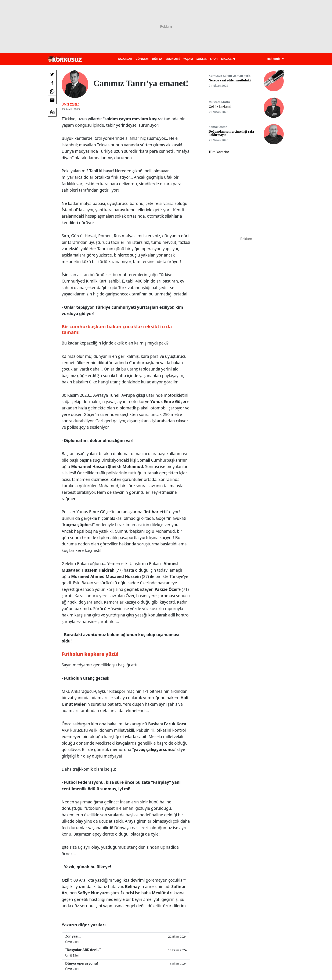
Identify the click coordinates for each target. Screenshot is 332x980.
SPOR (214, 59)
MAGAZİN (228, 59)
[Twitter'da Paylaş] (52, 74)
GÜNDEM (142, 59)
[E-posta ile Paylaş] (52, 100)
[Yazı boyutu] (52, 112)
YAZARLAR (125, 59)
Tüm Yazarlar (219, 152)
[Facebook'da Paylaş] (52, 83)
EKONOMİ (173, 59)
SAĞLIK (202, 59)
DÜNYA (157, 59)
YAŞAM (188, 59)
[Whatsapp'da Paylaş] (52, 91)
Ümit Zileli (70, 104)
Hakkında (274, 59)
